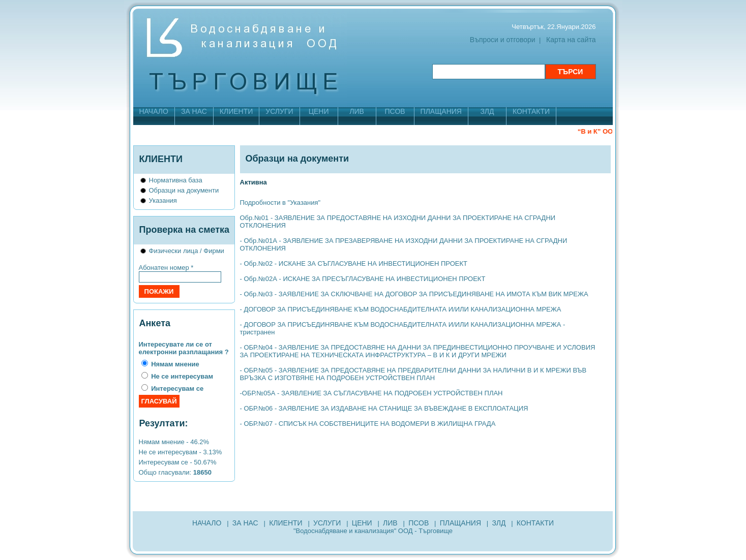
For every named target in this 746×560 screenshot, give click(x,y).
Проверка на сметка (185, 230)
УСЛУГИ (279, 111)
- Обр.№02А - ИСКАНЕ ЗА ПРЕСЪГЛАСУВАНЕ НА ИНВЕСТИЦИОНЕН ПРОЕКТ (363, 279)
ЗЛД (487, 111)
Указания (163, 200)
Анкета (155, 323)
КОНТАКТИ (531, 111)
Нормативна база (176, 180)
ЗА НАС (194, 111)
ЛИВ (357, 111)
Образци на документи (184, 190)
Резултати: (164, 423)
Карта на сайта (571, 40)
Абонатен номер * (166, 268)
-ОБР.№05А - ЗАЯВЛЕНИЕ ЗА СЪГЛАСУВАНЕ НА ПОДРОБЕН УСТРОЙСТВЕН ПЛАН (371, 393)
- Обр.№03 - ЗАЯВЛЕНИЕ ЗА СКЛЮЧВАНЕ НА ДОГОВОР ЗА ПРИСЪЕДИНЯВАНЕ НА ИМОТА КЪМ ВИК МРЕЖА (414, 294)
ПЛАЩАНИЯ (441, 111)
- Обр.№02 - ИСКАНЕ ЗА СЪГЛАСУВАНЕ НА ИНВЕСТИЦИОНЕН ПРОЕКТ (354, 263)
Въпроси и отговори (503, 40)
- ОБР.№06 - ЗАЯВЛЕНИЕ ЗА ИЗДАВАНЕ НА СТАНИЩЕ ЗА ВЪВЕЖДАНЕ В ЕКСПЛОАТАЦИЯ (384, 408)
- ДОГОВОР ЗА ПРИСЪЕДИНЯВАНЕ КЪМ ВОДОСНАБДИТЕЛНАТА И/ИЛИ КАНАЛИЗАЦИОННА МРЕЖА (401, 309)
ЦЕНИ (319, 111)
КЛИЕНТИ (236, 111)
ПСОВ (395, 111)
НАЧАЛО (154, 111)
